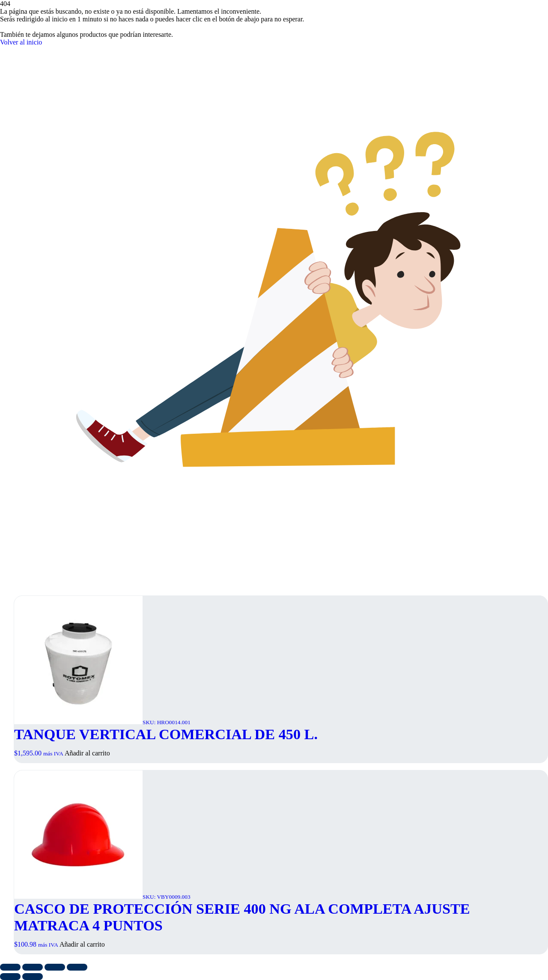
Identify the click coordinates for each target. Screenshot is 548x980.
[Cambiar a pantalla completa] (33, 967)
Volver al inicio (21, 42)
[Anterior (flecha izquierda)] (10, 977)
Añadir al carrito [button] (87, 753)
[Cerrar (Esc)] (77, 967)
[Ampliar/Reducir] (10, 967)
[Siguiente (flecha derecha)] (33, 977)
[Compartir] (55, 967)
